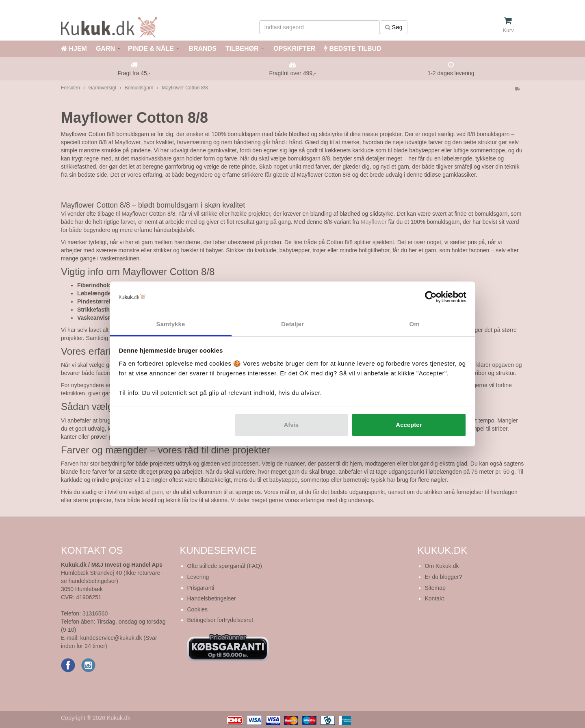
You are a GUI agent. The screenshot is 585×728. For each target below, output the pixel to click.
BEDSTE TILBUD (353, 49)
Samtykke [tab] (171, 324)
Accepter (409, 425)
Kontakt (434, 598)
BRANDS (202, 49)
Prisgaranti (201, 588)
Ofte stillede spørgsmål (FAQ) (225, 566)
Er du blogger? (444, 577)
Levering (198, 577)
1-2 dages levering (451, 73)
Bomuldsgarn (139, 88)
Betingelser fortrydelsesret (220, 620)
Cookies (198, 609)
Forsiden (70, 88)
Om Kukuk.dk (442, 566)
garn (157, 492)
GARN (105, 49)
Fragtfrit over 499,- (292, 73)
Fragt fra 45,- (134, 73)
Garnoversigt (102, 88)
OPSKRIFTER (294, 49)
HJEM (74, 49)
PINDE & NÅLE (151, 49)
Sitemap (435, 588)
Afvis (291, 425)
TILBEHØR (242, 49)
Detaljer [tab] (292, 324)
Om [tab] (414, 324)
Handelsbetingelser (212, 598)
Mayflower (374, 222)
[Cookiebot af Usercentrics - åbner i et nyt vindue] (431, 297)
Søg (394, 27)
